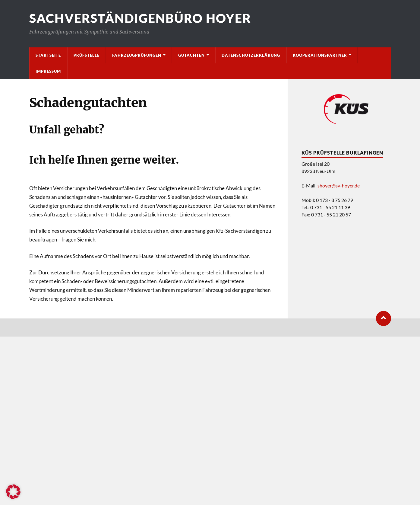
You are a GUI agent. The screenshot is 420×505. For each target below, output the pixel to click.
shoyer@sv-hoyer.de (339, 185)
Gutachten (191, 55)
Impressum (48, 71)
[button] (13, 492)
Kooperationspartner (320, 55)
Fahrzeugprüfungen (137, 55)
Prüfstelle (87, 55)
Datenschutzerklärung (251, 55)
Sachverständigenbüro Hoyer (140, 18)
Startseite (48, 55)
